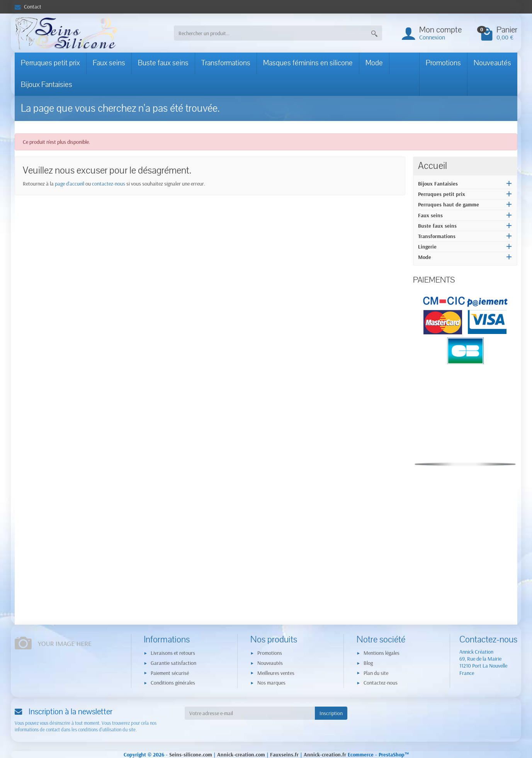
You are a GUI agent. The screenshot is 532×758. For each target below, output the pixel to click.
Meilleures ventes (276, 673)
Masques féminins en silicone (308, 63)
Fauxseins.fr (284, 755)
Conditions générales (173, 683)
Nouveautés (492, 63)
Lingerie (427, 247)
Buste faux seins (163, 63)
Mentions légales (382, 653)
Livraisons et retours (173, 653)
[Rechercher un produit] (270, 33)
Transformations (226, 63)
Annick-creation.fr (325, 755)
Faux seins (109, 63)
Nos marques (271, 683)
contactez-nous (109, 184)
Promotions (443, 63)
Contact (28, 7)
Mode (374, 63)
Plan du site (376, 673)
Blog (368, 663)
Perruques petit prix (50, 63)
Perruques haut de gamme (449, 204)
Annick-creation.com (241, 755)
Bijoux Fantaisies (47, 85)
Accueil (433, 166)
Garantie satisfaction (173, 663)
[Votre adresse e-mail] (250, 713)
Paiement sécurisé (170, 673)
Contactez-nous (381, 683)
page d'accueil (70, 184)
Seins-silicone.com (191, 755)
